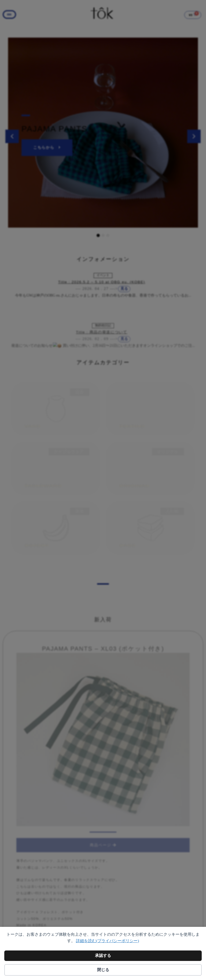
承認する (103, 956)
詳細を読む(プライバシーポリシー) (107, 941)
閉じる (103, 970)
